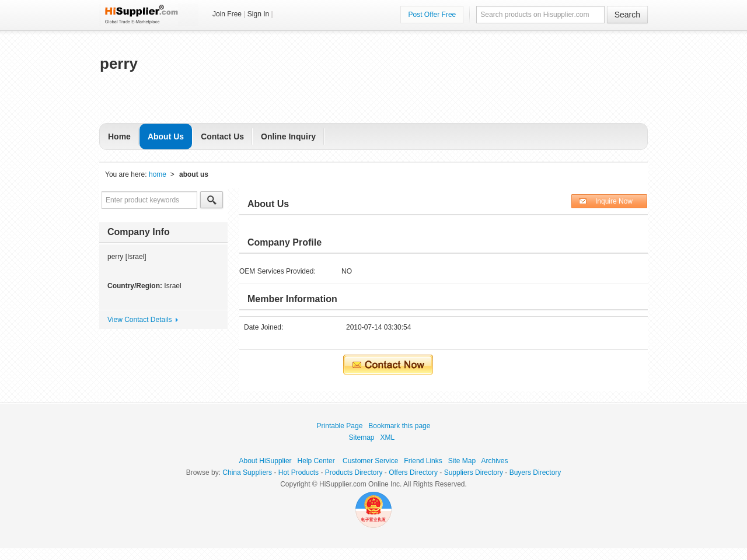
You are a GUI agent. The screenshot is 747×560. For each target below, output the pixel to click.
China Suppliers (247, 473)
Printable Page (340, 426)
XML (388, 437)
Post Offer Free (432, 15)
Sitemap (362, 437)
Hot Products (299, 473)
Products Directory (354, 473)
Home (119, 136)
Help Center (316, 461)
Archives (494, 461)
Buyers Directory (535, 473)
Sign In (258, 14)
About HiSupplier (266, 461)
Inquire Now (614, 201)
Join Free (227, 14)
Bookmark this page (399, 426)
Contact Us (222, 136)
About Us (166, 136)
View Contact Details (140, 320)
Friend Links (423, 461)
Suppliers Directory (474, 473)
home (158, 174)
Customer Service (370, 461)
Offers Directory (413, 473)
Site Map (462, 461)
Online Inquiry (288, 136)
